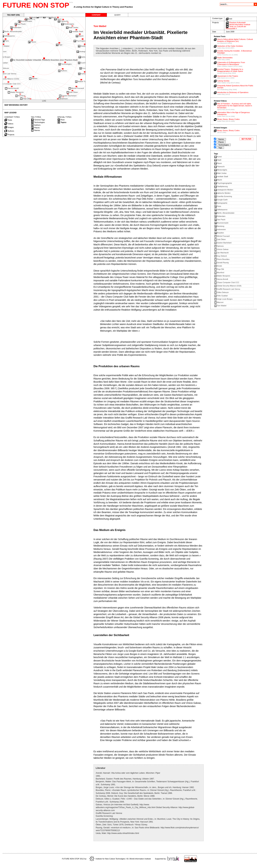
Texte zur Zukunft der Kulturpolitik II (236, 27)
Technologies (224, 145)
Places (221, 142)
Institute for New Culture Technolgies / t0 (109, 859)
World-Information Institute (240, 25)
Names (221, 139)
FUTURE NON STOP (36, 5)
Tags (220, 148)
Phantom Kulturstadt (237, 23)
